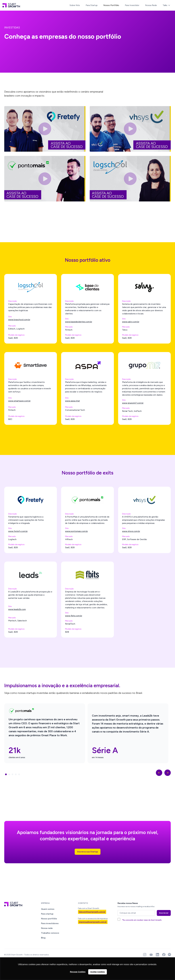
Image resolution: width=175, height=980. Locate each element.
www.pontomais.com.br (76, 531)
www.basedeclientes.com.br (79, 322)
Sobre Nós (75, 5)
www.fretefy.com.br (18, 531)
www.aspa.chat (72, 401)
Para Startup (92, 5)
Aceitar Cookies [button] (98, 972)
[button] (167, 5)
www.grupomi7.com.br (133, 403)
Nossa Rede (151, 5)
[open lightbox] (45, 129)
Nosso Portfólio (111, 5)
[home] (11, 5)
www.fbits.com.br (74, 616)
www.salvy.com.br (131, 322)
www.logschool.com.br (19, 320)
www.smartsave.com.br (19, 401)
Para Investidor (132, 5)
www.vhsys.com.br (131, 531)
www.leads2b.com (17, 609)
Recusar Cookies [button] (78, 972)
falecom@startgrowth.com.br (92, 912)
